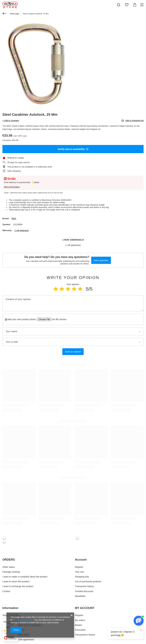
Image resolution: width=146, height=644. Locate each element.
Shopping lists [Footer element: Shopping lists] (82, 577)
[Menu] (142, 5)
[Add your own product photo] (58, 319)
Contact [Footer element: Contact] (6, 591)
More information (12, 187)
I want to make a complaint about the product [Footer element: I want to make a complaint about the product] (25, 577)
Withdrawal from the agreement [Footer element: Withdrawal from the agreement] (18, 639)
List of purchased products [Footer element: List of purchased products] (88, 581)
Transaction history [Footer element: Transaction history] (84, 586)
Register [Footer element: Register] (79, 567)
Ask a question (101, 260)
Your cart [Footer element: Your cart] (79, 572)
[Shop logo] (10, 5)
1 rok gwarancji (22, 230)
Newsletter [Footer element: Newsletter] (80, 596)
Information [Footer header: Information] (10, 608)
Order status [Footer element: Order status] (9, 567)
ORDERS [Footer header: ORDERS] (9, 560)
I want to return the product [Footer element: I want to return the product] (16, 581)
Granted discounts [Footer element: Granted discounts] (84, 591)
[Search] (119, 5)
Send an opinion (73, 352)
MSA (14, 218)
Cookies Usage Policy (23, 620)
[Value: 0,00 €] (135, 5)
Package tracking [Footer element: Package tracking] (11, 572)
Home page (14, 14)
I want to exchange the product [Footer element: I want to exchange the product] (18, 586)
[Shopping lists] (127, 5)
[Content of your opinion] (73, 303)
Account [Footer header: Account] (81, 560)
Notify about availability (73, 149)
